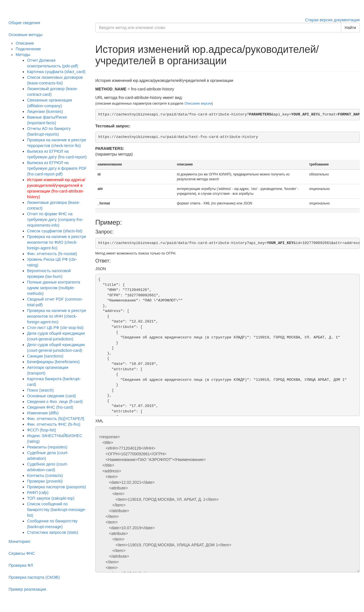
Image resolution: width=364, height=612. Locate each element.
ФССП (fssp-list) (42, 430)
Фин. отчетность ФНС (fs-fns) (54, 424)
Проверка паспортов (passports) (56, 487)
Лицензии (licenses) (45, 111)
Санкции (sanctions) (45, 356)
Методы (23, 55)
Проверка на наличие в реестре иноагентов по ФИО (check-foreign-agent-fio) (57, 242)
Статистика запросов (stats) (53, 532)
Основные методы (25, 35)
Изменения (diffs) (43, 413)
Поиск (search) (40, 390)
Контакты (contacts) (45, 475)
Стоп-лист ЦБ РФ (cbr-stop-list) (55, 328)
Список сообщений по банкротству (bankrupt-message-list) (57, 510)
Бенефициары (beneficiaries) (53, 362)
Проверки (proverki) (45, 481)
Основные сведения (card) (51, 396)
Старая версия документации (332, 20)
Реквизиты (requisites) (47, 447)
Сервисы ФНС (22, 553)
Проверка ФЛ (21, 565)
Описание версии (198, 104)
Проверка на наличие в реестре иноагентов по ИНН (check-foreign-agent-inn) (57, 316)
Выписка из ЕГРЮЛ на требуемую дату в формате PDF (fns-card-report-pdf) (57, 168)
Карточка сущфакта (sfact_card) (56, 72)
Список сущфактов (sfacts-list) (55, 231)
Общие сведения (24, 23)
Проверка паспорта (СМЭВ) (34, 577)
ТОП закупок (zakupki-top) (51, 498)
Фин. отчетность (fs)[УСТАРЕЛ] (56, 419)
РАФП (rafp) (38, 493)
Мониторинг (20, 541)
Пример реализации (27, 589)
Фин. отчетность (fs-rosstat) (52, 254)
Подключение (28, 49)
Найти (350, 28)
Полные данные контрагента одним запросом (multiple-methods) (53, 288)
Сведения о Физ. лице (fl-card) (55, 402)
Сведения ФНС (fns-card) (50, 407)
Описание (25, 43)
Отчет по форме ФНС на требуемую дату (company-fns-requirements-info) (55, 220)
